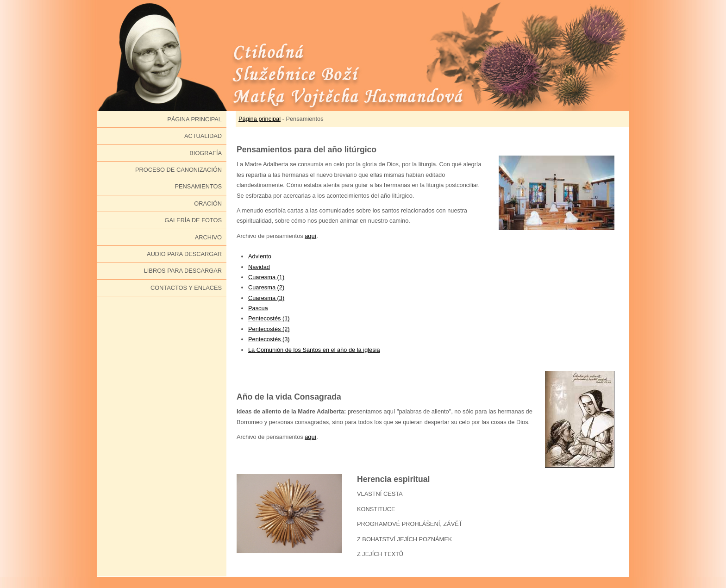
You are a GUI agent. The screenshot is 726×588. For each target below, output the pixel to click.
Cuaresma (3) (266, 298)
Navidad (259, 267)
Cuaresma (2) (266, 287)
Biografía (206, 153)
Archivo (208, 237)
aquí (310, 236)
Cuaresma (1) (266, 277)
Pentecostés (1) (269, 318)
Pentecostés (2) (269, 329)
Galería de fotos (193, 220)
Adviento (260, 256)
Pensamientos (198, 186)
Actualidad (203, 136)
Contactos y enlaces (186, 288)
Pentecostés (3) (269, 339)
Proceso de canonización (178, 170)
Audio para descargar (184, 254)
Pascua (258, 308)
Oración (208, 203)
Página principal (194, 119)
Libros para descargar (183, 271)
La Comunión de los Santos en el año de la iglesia (314, 350)
